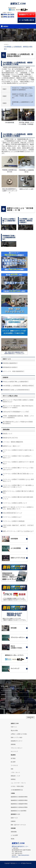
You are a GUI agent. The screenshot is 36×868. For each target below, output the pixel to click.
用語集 (13, 839)
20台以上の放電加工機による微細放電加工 (16, 382)
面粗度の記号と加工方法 (10, 438)
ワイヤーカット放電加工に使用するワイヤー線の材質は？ (18, 463)
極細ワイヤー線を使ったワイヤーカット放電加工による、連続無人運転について (18, 508)
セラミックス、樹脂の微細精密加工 (14, 371)
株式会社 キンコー (16, 863)
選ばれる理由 (5, 686)
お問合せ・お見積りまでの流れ (19, 734)
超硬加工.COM (18, 4)
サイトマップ (14, 751)
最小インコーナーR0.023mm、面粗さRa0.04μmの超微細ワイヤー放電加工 (18, 407)
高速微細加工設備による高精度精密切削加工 (16, 390)
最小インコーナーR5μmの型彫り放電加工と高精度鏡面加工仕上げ (18, 401)
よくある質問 (14, 835)
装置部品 (13, 779)
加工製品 (13, 758)
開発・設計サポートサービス (18, 825)
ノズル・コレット (15, 772)
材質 (12, 769)
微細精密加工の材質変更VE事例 (19, 800)
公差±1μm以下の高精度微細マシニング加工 (16, 412)
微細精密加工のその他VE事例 (19, 811)
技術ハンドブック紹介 (17, 737)
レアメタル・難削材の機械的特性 (13, 442)
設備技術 (3, 695)
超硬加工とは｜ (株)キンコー (12, 446)
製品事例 (3, 699)
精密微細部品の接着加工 (10, 367)
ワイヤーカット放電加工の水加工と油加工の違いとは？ (18, 451)
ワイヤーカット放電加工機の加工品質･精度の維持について (18, 498)
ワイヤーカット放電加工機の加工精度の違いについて (18, 474)
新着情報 (3, 707)
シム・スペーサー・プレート (18, 783)
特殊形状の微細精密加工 (10, 363)
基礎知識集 (14, 832)
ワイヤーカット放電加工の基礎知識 (14, 521)
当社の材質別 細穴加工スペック (12, 513)
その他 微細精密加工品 (17, 790)
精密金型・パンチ (15, 776)
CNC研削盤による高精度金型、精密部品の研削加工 (18, 386)
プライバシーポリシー (17, 748)
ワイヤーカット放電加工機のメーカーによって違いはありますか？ (18, 469)
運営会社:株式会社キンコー (20, 846)
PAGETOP (30, 717)
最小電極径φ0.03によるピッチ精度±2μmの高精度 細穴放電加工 (18, 423)
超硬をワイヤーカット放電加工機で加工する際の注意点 (18, 492)
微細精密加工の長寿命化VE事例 (19, 807)
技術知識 (13, 828)
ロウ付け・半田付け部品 (17, 786)
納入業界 (13, 762)
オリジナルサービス (6, 690)
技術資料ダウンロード (17, 741)
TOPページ (14, 727)
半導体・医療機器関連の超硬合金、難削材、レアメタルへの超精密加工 (18, 417)
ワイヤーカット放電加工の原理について (15, 503)
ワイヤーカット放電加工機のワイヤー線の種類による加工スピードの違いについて (18, 486)
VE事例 (3, 703)
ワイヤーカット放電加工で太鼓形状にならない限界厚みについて (18, 480)
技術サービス (14, 818)
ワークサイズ (14, 765)
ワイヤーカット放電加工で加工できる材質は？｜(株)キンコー (18, 457)
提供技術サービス (15, 814)
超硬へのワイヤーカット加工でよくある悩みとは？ (18, 531)
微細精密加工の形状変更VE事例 (19, 797)
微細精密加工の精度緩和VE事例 (19, 804)
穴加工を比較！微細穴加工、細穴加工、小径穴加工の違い (18, 526)
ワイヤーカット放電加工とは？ (12, 517)
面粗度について (8, 434)
